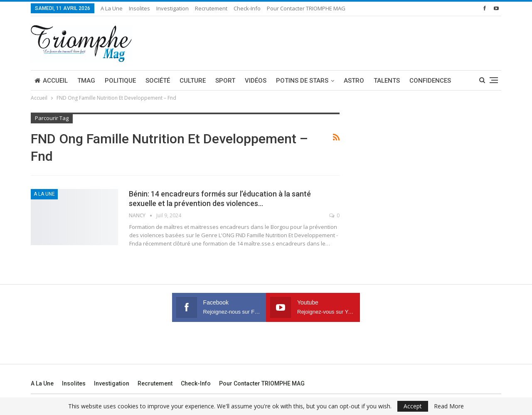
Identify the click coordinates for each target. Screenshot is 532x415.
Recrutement (211, 8)
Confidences (430, 81)
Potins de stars (302, 81)
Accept (413, 406)
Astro (354, 81)
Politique (120, 81)
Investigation (172, 8)
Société (158, 81)
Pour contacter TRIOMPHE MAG (306, 8)
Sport (225, 81)
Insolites (139, 8)
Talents (387, 81)
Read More (449, 406)
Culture (193, 81)
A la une (112, 8)
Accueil (51, 81)
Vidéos (256, 81)
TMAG (86, 81)
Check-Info (247, 8)
